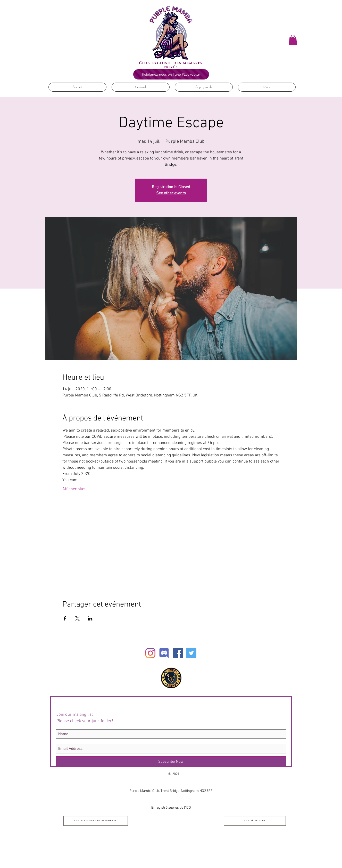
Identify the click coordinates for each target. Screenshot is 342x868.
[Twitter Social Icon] (191, 653)
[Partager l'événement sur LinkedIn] (90, 618)
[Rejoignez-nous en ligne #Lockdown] (171, 74)
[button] (293, 40)
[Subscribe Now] (171, 762)
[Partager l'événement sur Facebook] (65, 618)
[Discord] (164, 653)
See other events (171, 193)
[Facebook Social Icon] (178, 653)
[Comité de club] (255, 821)
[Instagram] (150, 653)
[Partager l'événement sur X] (77, 618)
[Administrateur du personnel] (96, 821)
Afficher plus (74, 489)
